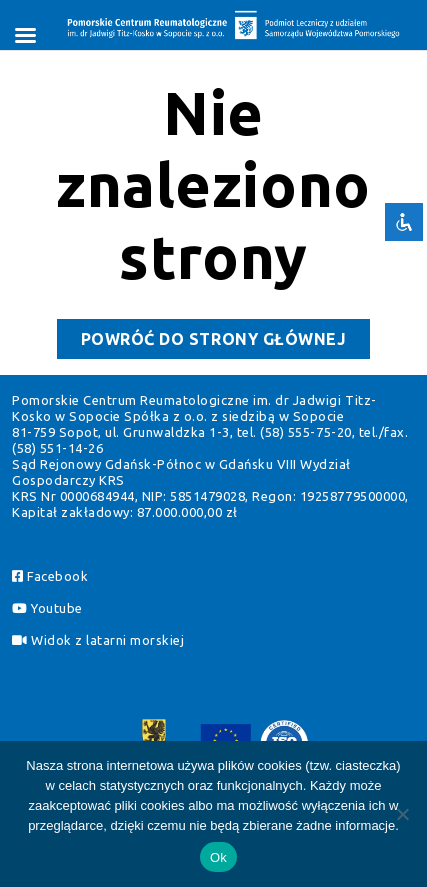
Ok (218, 857)
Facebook (50, 576)
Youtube (47, 608)
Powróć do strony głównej (225, 342)
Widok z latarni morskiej (98, 640)
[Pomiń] (402, 814)
